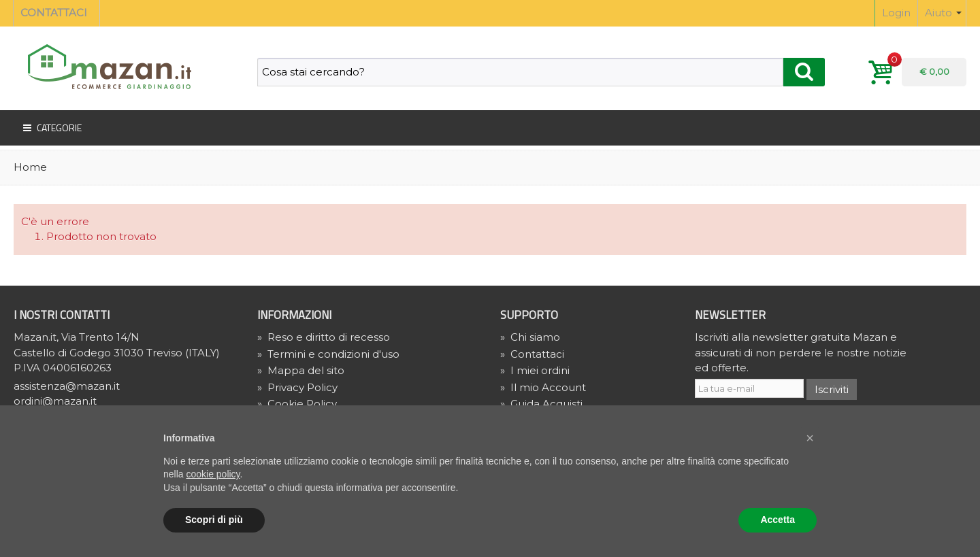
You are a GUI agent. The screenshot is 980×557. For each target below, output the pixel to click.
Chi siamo (530, 337)
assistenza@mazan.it (67, 386)
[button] (810, 438)
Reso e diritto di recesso (324, 337)
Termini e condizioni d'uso (328, 354)
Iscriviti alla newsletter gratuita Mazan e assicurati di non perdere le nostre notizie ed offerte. (801, 352)
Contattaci (532, 354)
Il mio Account (543, 387)
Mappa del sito (301, 370)
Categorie (51, 128)
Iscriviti (832, 389)
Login (896, 13)
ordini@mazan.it (55, 401)
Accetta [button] (778, 520)
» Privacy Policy (297, 387)
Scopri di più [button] (214, 520)
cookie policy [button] (213, 474)
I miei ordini (535, 370)
